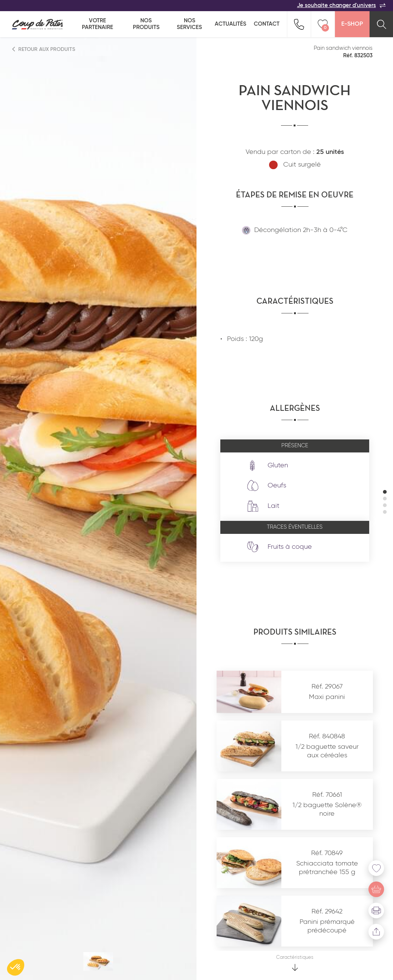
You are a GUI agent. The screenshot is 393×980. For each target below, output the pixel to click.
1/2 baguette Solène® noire (327, 810)
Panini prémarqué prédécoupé (327, 926)
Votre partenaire (98, 24)
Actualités (231, 24)
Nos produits (146, 24)
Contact (267, 24)
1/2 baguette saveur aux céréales (327, 751)
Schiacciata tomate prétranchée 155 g (327, 868)
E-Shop (352, 24)
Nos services (189, 24)
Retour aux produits (44, 49)
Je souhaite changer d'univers (341, 6)
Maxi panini (327, 697)
